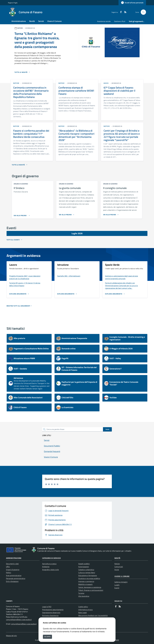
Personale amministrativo (16, 578)
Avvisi (117, 570)
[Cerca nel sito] (143, 12)
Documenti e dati (12, 564)
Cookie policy (83, 607)
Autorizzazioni (84, 567)
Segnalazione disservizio (51, 613)
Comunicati (119, 567)
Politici (9, 573)
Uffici (8, 567)
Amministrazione (14, 558)
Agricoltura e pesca (49, 564)
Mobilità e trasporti (85, 584)
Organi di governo (13, 570)
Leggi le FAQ (47, 607)
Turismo (81, 593)
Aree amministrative (14, 575)
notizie (16, 83)
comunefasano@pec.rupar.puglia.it (19, 620)
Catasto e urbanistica (86, 570)
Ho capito (47, 637)
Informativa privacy (86, 610)
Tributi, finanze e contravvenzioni (91, 590)
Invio (107, 429)
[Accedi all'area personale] (132, 3)
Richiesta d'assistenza (50, 615)
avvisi (106, 83)
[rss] (124, 12)
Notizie (117, 564)
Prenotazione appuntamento (53, 610)
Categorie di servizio (51, 558)
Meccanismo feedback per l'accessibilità (93, 615)
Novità (117, 558)
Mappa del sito (11, 636)
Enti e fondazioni (12, 581)
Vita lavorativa (84, 596)
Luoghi (117, 585)
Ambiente (46, 567)
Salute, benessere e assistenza (90, 587)
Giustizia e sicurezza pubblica (89, 578)
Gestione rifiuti (120, 21)
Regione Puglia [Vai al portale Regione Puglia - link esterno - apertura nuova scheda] (13, 3)
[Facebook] (120, 12)
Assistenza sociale (104, 21)
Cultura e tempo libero (87, 573)
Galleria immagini (121, 582)
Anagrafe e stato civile (50, 570)
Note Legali (83, 613)
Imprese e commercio (86, 581)
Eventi (117, 588)
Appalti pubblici (84, 564)
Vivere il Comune (122, 576)
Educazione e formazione (88, 575)
